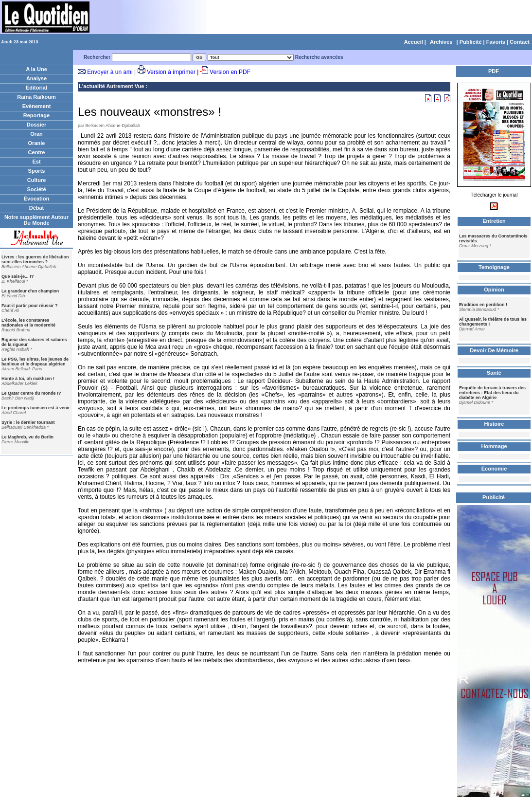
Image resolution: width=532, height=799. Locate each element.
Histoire (494, 424)
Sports (37, 171)
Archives (441, 42)
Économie (494, 469)
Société (36, 189)
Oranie (37, 143)
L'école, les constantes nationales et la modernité (28, 323)
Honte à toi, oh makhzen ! (28, 379)
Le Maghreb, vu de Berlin (27, 437)
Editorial (36, 88)
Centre (37, 152)
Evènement (37, 106)
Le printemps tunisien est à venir (36, 408)
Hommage (494, 446)
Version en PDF (230, 72)
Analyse (36, 78)
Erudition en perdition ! (483, 305)
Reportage (36, 115)
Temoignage (494, 267)
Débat (37, 208)
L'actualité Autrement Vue (111, 86)
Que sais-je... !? (18, 276)
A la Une (36, 69)
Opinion (494, 290)
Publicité (471, 42)
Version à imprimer (171, 72)
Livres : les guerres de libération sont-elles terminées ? (35, 259)
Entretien (494, 221)
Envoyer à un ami (110, 72)
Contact (520, 42)
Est (36, 162)
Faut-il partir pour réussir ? (30, 306)
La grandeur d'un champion (30, 291)
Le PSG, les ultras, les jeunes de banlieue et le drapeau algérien (35, 362)
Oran (36, 134)
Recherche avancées (319, 57)
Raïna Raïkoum (36, 97)
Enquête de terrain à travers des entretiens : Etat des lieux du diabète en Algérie (492, 393)
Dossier (36, 125)
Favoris (496, 42)
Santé (494, 373)
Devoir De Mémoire (494, 350)
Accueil (414, 42)
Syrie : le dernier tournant (28, 422)
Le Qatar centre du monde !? (31, 393)
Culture (37, 180)
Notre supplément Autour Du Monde (36, 220)
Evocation (37, 199)
